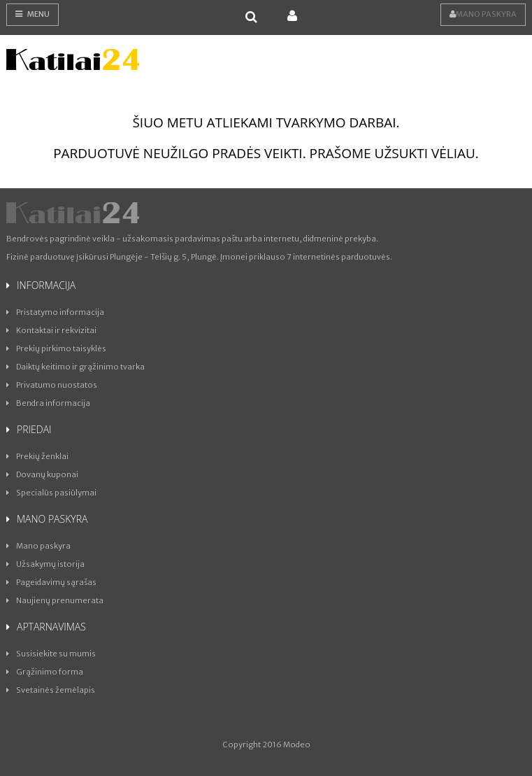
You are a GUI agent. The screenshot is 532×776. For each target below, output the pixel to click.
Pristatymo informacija (55, 312)
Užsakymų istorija (45, 564)
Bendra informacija (48, 403)
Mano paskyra (483, 14)
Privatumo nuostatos (52, 385)
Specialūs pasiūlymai (51, 493)
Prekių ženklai (37, 456)
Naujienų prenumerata (55, 600)
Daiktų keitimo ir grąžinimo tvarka (76, 367)
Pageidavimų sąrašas (51, 582)
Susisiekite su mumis (51, 654)
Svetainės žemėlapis (51, 690)
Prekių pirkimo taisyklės (56, 348)
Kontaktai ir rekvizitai (51, 330)
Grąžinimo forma (45, 672)
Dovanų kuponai (42, 474)
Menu (33, 14)
